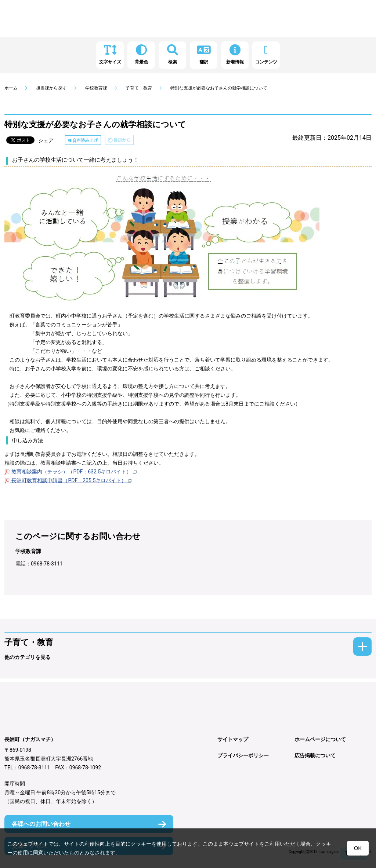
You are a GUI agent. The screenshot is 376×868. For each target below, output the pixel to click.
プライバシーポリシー (243, 755)
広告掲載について (315, 755)
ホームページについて (320, 739)
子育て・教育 (139, 88)
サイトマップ (233, 739)
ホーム (11, 88)
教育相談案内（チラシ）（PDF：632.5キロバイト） (70, 472)
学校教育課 (96, 88)
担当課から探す (51, 88)
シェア (46, 140)
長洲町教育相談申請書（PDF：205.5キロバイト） (68, 480)
